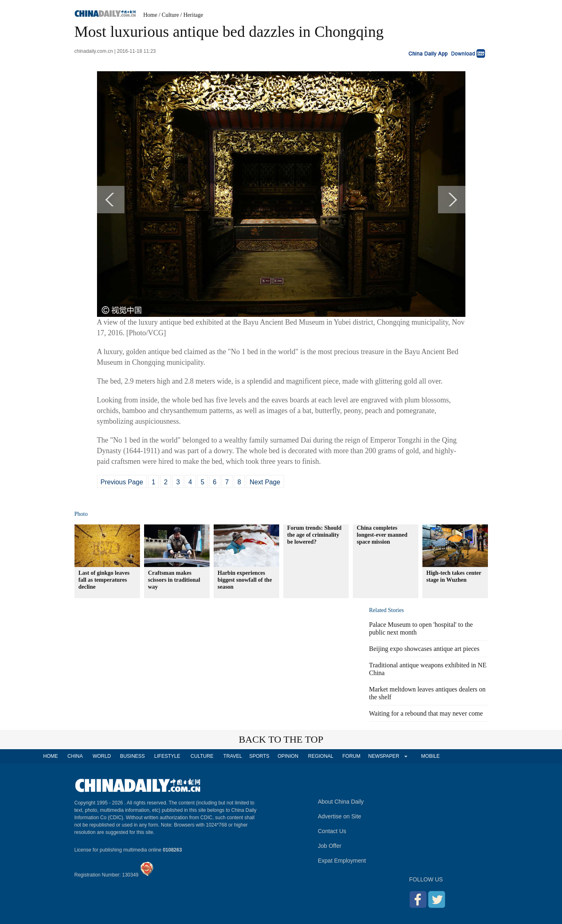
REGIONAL (320, 756)
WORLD (102, 756)
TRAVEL (233, 756)
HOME (51, 756)
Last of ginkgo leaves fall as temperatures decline (104, 580)
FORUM (352, 756)
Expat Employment (342, 861)
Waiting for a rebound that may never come (426, 713)
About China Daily (341, 802)
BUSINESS (132, 756)
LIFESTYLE (167, 756)
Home (150, 15)
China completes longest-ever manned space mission (382, 535)
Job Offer (330, 846)
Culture (170, 15)
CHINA (75, 756)
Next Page (265, 482)
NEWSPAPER (384, 756)
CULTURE (202, 756)
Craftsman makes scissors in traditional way (174, 580)
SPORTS (259, 756)
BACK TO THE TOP (281, 739)
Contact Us (332, 831)
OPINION (288, 756)
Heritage (193, 15)
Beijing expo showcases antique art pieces (424, 649)
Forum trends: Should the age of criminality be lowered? (315, 535)
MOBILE (430, 756)
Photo (81, 514)
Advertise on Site (340, 816)
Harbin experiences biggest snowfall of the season (245, 580)
